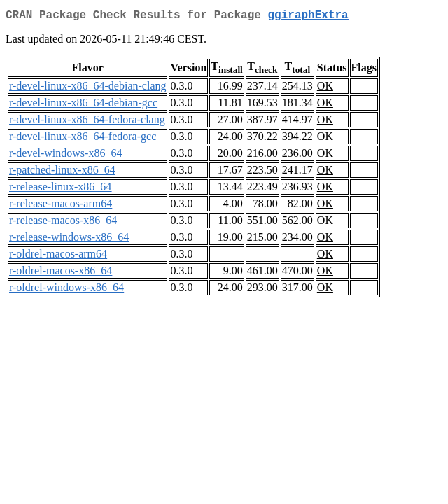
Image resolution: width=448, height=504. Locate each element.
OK (325, 89)
